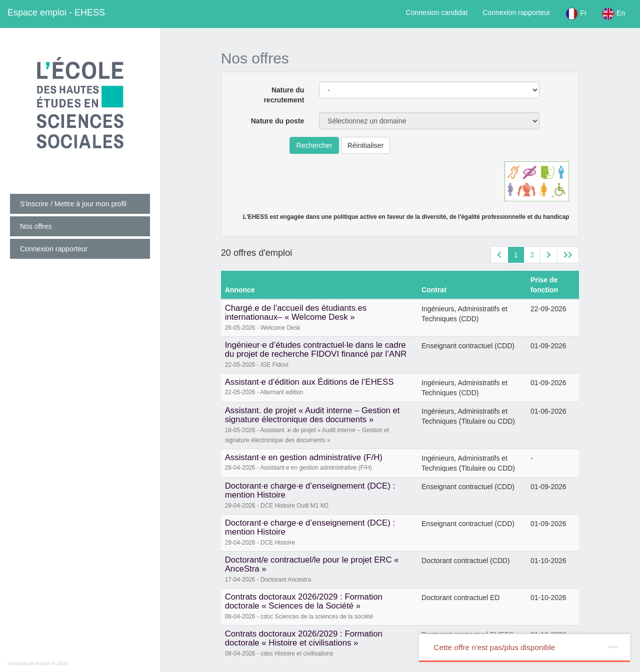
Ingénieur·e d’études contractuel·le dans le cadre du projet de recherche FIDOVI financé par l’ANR (316, 349)
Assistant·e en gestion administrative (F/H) (304, 457)
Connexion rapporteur (516, 12)
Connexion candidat (436, 12)
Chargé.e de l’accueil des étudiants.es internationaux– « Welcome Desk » (296, 313)
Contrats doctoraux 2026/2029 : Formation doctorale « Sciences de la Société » (304, 601)
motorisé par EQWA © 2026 (38, 663)
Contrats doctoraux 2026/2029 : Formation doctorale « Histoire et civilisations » (304, 638)
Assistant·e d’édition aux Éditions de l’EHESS (309, 382)
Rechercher (314, 145)
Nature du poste (278, 121)
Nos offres (36, 226)
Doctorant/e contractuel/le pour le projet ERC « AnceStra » (312, 564)
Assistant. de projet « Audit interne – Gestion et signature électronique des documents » (312, 415)
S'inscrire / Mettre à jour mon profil (73, 204)
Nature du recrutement (284, 95)
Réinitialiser (365, 145)
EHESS (56, 12)
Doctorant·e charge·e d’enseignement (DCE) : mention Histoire (310, 490)
